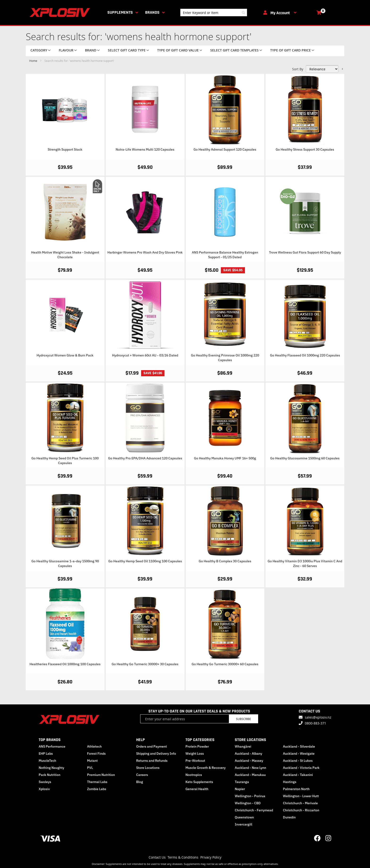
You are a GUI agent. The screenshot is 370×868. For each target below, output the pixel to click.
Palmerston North (296, 789)
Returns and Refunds (152, 761)
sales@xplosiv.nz (318, 717)
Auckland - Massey (249, 761)
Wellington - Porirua (250, 796)
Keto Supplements (199, 782)
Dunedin (289, 817)
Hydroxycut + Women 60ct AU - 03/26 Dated (145, 355)
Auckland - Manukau (250, 775)
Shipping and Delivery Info (156, 754)
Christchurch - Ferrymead (254, 810)
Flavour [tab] (66, 50)
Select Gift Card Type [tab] (127, 50)
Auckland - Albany (248, 754)
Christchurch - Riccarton (301, 810)
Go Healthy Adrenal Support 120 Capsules (225, 149)
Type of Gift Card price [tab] (290, 50)
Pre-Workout (195, 761)
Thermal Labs (97, 782)
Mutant (92, 761)
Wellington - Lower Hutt (301, 796)
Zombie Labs (97, 789)
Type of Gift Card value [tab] (178, 50)
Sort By (298, 69)
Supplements (120, 12)
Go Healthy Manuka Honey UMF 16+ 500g (225, 458)
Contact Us (157, 857)
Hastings (290, 782)
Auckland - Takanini (298, 775)
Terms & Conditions (183, 857)
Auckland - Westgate (299, 754)
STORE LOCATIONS (250, 740)
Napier (240, 789)
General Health (197, 789)
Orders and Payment (151, 746)
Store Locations (148, 768)
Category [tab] (39, 50)
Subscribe (244, 719)
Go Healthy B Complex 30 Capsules (225, 561)
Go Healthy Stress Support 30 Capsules (305, 149)
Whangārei (243, 746)
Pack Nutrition (50, 775)
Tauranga (242, 782)
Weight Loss (195, 754)
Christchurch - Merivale (300, 803)
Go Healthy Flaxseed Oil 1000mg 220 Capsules (305, 355)
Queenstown (244, 817)
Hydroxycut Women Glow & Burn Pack (65, 355)
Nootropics (194, 775)
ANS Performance (52, 746)
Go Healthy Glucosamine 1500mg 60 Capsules (305, 458)
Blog (140, 782)
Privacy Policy (211, 857)
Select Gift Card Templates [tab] (234, 50)
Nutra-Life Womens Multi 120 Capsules (145, 149)
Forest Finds (96, 754)
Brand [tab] (91, 50)
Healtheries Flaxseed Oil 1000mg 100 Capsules (65, 664)
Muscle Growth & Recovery (206, 768)
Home (34, 61)
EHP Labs (46, 754)
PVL (90, 768)
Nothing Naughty (51, 768)
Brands (152, 12)
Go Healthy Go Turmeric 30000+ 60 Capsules (225, 664)
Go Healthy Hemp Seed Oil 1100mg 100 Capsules (145, 561)
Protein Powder (197, 746)
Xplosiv (44, 789)
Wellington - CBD (248, 803)
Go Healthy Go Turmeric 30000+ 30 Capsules (145, 664)
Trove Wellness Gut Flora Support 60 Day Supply (305, 252)
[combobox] (214, 13)
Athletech (94, 746)
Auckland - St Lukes (298, 761)
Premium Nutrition (101, 775)
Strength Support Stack (65, 149)
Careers (142, 775)
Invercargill (244, 824)
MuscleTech (47, 761)
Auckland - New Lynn (250, 768)
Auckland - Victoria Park (301, 768)
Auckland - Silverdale (299, 746)
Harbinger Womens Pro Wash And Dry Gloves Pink (145, 252)
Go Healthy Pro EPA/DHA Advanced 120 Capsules (145, 458)
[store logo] (61, 13)
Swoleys (45, 782)
